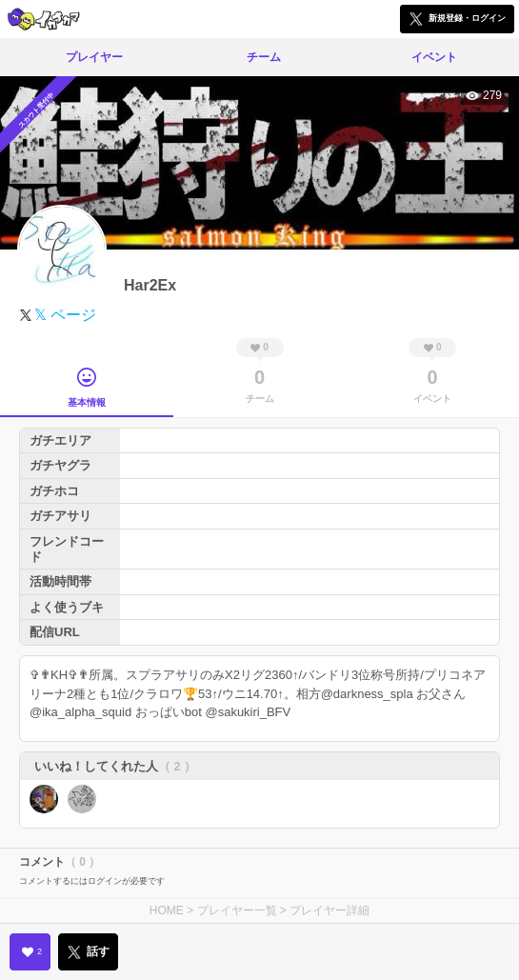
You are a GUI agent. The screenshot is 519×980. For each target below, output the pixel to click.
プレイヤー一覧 (237, 910)
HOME (167, 910)
